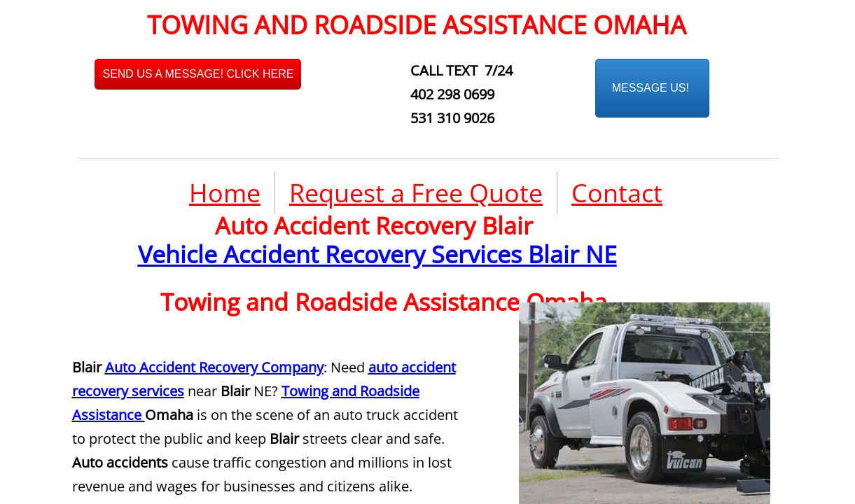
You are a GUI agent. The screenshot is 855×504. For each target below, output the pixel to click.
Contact (617, 193)
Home (225, 193)
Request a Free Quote (416, 193)
